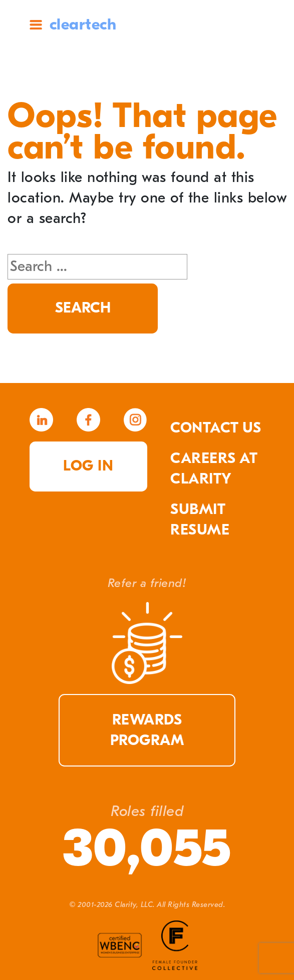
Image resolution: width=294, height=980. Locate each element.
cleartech (83, 24)
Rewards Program (147, 730)
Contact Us (216, 428)
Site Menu (36, 25)
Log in (88, 466)
